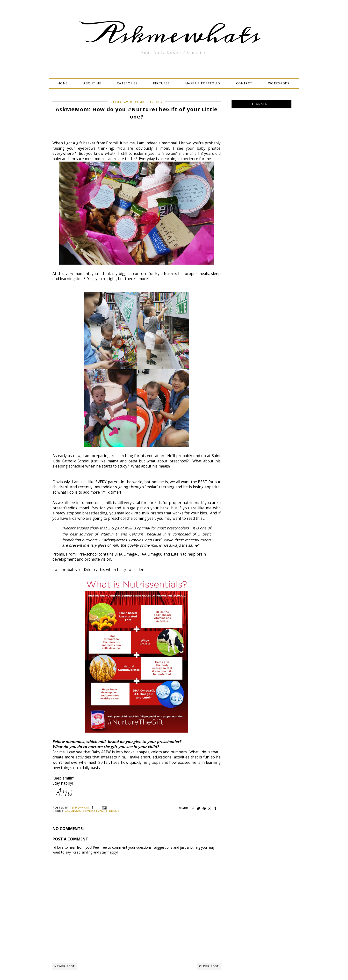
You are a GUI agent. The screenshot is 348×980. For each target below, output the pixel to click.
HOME (63, 83)
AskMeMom (73, 812)
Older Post (209, 966)
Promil (115, 812)
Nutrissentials (95, 812)
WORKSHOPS (279, 83)
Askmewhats (174, 35)
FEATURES (161, 83)
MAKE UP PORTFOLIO (203, 83)
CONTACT (244, 83)
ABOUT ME (92, 83)
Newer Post (65, 966)
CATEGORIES (127, 83)
